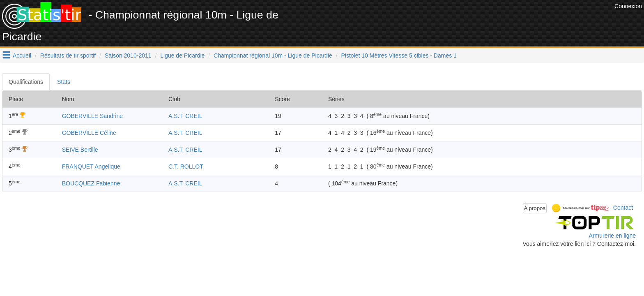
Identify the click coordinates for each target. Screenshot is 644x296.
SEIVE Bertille (80, 150)
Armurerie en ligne (612, 236)
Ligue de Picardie (182, 55)
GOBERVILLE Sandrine (92, 116)
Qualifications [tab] (26, 82)
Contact (623, 208)
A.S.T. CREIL (185, 116)
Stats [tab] (64, 82)
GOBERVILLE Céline (89, 133)
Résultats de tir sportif (68, 55)
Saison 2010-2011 (128, 55)
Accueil (22, 55)
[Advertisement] (463, 21)
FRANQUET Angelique (91, 166)
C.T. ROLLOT (186, 166)
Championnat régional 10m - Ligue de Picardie (273, 55)
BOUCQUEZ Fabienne (91, 183)
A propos (535, 208)
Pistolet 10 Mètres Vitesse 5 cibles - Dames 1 (399, 55)
